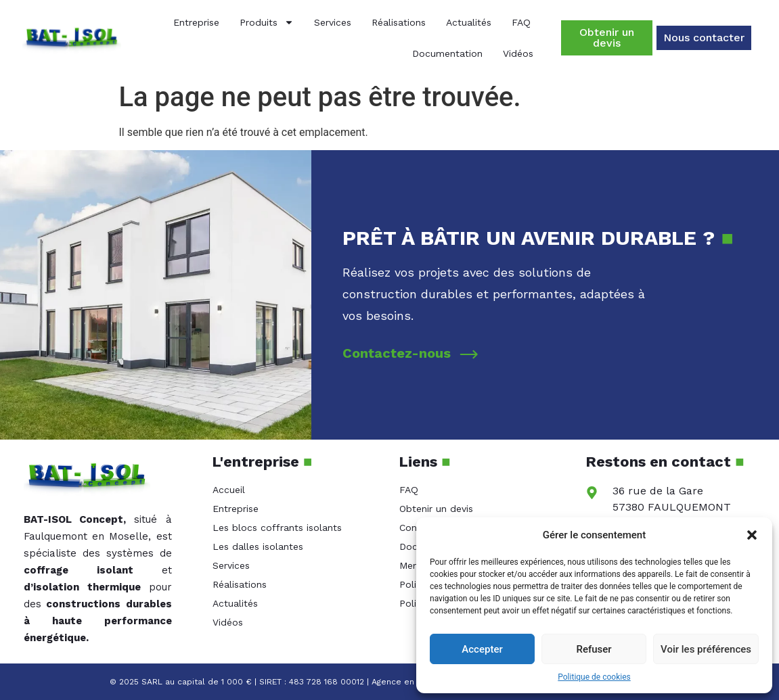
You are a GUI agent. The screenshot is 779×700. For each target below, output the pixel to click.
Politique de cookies (594, 677)
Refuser (594, 649)
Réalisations (399, 22)
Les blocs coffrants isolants (277, 528)
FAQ (521, 22)
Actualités (469, 22)
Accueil (229, 490)
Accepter (482, 649)
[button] (752, 535)
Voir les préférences (706, 649)
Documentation (447, 53)
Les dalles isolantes (258, 546)
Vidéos (518, 53)
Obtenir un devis (436, 509)
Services (333, 22)
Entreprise (196, 22)
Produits (267, 22)
